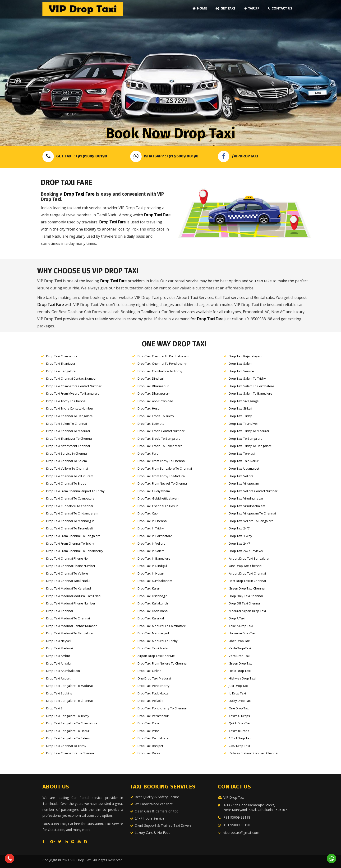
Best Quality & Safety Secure (157, 797)
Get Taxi (225, 8)
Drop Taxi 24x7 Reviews (246, 551)
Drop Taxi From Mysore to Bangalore (73, 393)
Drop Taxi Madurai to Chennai (68, 618)
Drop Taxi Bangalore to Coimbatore (72, 723)
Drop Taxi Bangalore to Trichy (68, 716)
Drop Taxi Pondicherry (154, 686)
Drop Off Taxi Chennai (245, 603)
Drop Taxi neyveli (59, 641)
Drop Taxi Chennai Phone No (67, 558)
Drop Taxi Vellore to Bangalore (251, 521)
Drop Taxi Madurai (60, 648)
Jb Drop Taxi (237, 693)
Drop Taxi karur (149, 588)
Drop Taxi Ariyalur (59, 663)
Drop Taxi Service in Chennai (67, 453)
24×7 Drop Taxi (239, 746)
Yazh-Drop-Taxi (240, 648)
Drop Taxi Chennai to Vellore (67, 573)
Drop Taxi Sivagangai (244, 401)
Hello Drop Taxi (240, 671)
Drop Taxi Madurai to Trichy (158, 641)
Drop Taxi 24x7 (239, 543)
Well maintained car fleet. (154, 804)
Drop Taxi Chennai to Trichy (66, 746)
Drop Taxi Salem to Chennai (67, 424)
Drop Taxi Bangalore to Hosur (68, 731)
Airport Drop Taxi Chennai (247, 573)
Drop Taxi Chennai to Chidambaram (72, 513)
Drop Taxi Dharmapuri (153, 386)
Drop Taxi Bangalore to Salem (68, 738)
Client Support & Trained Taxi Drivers (163, 825)
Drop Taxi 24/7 (239, 528)
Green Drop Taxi (241, 663)
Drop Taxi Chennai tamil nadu (68, 581)
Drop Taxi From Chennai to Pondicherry (75, 551)
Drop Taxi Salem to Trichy (247, 378)
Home (200, 8)
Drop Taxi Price (148, 731)
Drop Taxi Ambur (58, 656)
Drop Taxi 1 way (240, 536)
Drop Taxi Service (241, 371)
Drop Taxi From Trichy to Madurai (161, 476)
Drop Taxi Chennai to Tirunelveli (69, 528)
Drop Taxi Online (150, 671)
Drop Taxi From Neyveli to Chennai (163, 483)
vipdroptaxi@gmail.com (241, 833)
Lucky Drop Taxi (240, 701)
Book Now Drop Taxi (170, 133)
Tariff (252, 8)
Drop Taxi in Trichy (151, 528)
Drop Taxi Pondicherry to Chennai (162, 708)
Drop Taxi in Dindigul (152, 566)
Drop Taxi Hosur (149, 408)
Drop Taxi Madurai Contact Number (71, 626)
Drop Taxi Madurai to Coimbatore (162, 626)
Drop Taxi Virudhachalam (247, 506)
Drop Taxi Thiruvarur (244, 461)
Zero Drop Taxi (240, 656)
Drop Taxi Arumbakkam (63, 671)
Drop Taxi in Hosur (151, 573)
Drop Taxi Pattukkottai (153, 738)
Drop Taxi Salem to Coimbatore (251, 386)
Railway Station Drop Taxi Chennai (253, 753)
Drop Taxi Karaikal (151, 618)
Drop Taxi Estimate (151, 424)
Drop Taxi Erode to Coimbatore (160, 446)
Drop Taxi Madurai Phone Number (71, 603)
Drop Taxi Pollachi (150, 701)
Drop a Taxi (237, 618)
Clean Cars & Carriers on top (157, 811)
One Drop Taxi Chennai (246, 566)
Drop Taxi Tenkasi (242, 453)
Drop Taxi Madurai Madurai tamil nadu (74, 596)
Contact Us (280, 8)
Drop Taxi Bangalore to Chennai (69, 701)
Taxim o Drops (239, 716)
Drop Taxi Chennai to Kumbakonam (163, 356)
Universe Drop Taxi (243, 633)
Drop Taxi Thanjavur (61, 363)
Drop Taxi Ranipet (150, 746)
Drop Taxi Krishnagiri (152, 596)
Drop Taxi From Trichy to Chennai (161, 461)
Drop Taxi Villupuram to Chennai (252, 513)
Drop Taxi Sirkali (240, 408)
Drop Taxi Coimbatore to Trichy (160, 371)
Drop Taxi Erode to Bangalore (159, 439)
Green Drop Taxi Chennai (247, 588)
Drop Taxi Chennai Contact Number (71, 378)
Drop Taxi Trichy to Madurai (249, 431)
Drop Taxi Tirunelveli (244, 424)
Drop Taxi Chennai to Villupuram (70, 476)
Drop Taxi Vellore (241, 476)
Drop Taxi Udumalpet (244, 468)
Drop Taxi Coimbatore (62, 356)
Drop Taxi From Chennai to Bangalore (73, 536)
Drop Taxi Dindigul (151, 378)
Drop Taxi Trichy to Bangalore (250, 446)
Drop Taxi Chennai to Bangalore (69, 416)
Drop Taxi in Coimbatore (155, 536)
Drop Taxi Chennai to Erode (66, 483)
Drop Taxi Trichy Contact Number (70, 408)
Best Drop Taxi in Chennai (247, 581)
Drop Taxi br (55, 708)
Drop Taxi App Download (155, 401)
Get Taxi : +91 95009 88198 (75, 156)
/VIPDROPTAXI (238, 156)
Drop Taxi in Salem (151, 551)
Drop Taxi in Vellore (152, 543)
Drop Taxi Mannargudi (154, 633)
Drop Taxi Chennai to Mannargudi (71, 521)
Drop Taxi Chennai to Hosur (158, 506)
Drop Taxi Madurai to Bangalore (69, 633)
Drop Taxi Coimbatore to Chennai (70, 753)
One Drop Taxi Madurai (154, 678)
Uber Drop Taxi (240, 641)
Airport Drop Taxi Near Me (156, 656)
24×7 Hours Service (150, 818)
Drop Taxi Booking (59, 693)
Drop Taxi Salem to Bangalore (251, 393)
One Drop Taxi (239, 708)
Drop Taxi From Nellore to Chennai (162, 663)
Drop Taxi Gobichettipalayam (158, 498)
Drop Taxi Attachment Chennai (68, 446)
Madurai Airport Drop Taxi (247, 611)
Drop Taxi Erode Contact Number (161, 431)
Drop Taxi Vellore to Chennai (67, 468)
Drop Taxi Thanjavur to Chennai (69, 439)
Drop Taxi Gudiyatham (154, 491)
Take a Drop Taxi (241, 626)
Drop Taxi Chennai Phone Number (71, 566)
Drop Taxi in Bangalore (154, 558)
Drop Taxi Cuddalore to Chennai (70, 506)
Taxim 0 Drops (239, 731)
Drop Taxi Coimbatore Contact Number (74, 386)
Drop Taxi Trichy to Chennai (66, 401)
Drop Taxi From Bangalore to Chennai (165, 468)
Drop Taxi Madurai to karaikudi (69, 588)
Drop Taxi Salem (241, 363)
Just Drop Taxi (239, 686)
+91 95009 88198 (237, 817)
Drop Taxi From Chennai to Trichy (70, 543)
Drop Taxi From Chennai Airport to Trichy (75, 491)
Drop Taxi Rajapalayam (246, 356)
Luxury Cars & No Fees (152, 833)
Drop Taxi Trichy (240, 416)
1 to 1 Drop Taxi (240, 738)
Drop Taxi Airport (58, 678)
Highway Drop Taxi (242, 678)
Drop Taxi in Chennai (152, 521)
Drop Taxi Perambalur (153, 716)
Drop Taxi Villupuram (244, 483)
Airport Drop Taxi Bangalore (249, 558)
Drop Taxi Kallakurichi (153, 603)
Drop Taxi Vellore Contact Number (253, 491)
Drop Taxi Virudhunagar (246, 498)
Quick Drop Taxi (240, 723)
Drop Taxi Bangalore (61, 371)
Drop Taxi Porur (149, 723)
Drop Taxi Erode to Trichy (156, 416)
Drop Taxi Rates (149, 753)
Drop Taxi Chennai (60, 611)
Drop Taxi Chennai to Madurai (68, 431)
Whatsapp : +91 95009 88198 (164, 156)
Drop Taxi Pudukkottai (153, 693)
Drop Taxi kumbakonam (155, 581)
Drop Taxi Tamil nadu (153, 648)
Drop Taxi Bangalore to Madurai (69, 686)
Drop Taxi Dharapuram (154, 393)
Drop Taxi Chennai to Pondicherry (162, 363)
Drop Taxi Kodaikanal (153, 611)
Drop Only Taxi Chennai (246, 596)
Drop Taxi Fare (79, 194)
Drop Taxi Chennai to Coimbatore (70, 498)
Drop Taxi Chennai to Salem (67, 461)
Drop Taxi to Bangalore (246, 439)
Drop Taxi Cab (148, 513)
